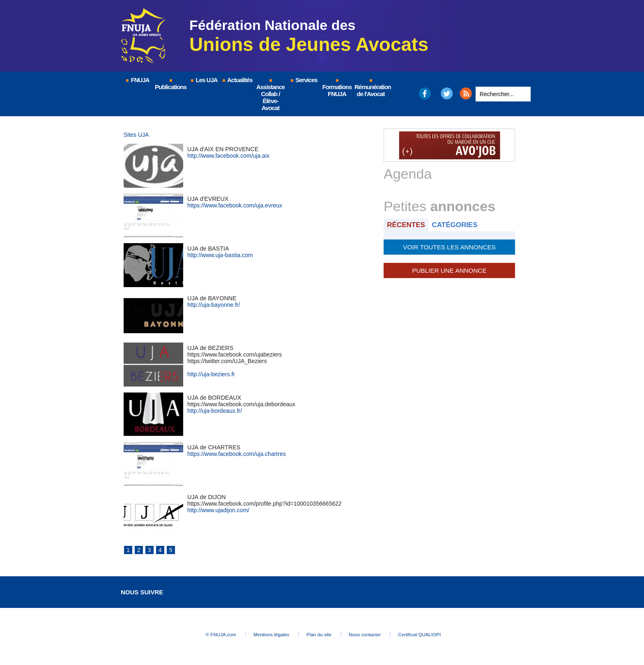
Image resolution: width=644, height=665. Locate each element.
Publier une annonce (449, 269)
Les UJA (204, 80)
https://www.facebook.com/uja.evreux (235, 205)
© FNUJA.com (207, 635)
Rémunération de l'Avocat (371, 88)
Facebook (424, 93)
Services (304, 80)
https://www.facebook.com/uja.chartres (237, 454)
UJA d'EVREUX (207, 199)
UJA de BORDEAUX (214, 398)
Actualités (237, 80)
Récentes (407, 224)
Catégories (457, 224)
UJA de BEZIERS (210, 348)
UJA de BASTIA (208, 249)
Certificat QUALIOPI (435, 635)
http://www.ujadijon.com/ (218, 510)
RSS (466, 93)
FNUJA (137, 80)
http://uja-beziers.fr (211, 374)
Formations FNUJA (337, 88)
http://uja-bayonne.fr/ (214, 305)
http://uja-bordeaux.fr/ (215, 411)
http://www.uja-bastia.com (220, 255)
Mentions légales (264, 635)
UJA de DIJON (206, 497)
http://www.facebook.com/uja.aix (228, 156)
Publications (171, 85)
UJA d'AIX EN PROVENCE (222, 149)
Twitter (447, 93)
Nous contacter (373, 635)
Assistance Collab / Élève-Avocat (270, 95)
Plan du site (320, 635)
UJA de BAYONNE (211, 298)
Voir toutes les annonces (449, 246)
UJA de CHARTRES (213, 447)
